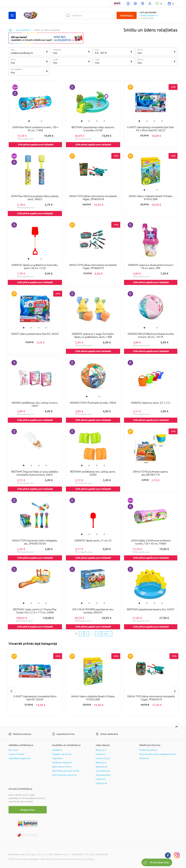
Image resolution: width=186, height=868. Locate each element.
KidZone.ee (101, 783)
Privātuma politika (148, 750)
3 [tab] (97, 121)
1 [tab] (29, 121)
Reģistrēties (28, 810)
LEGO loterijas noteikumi (64, 775)
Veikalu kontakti (16, 754)
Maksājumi (57, 750)
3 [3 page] (87, 634)
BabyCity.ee (102, 767)
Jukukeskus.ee (103, 771)
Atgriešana (57, 758)
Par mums (13, 750)
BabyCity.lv (101, 750)
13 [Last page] (98, 634)
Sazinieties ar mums (62, 767)
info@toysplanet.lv (149, 15)
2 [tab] (42, 121)
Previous (11, 691)
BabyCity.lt (101, 763)
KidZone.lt (101, 779)
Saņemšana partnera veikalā (66, 771)
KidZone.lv (101, 754)
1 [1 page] (76, 634)
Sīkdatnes (144, 758)
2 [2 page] (81, 634)
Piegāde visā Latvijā (62, 754)
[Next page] (107, 634)
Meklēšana (127, 15)
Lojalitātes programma (19, 758)
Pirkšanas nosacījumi (62, 763)
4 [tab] (104, 121)
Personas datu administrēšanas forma (157, 754)
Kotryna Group (103, 758)
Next (175, 691)
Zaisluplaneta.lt (103, 775)
